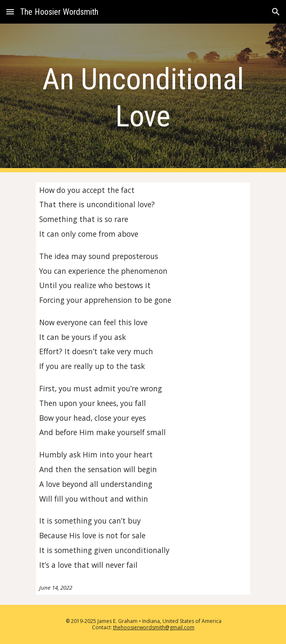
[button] (10, 12)
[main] (143, 98)
